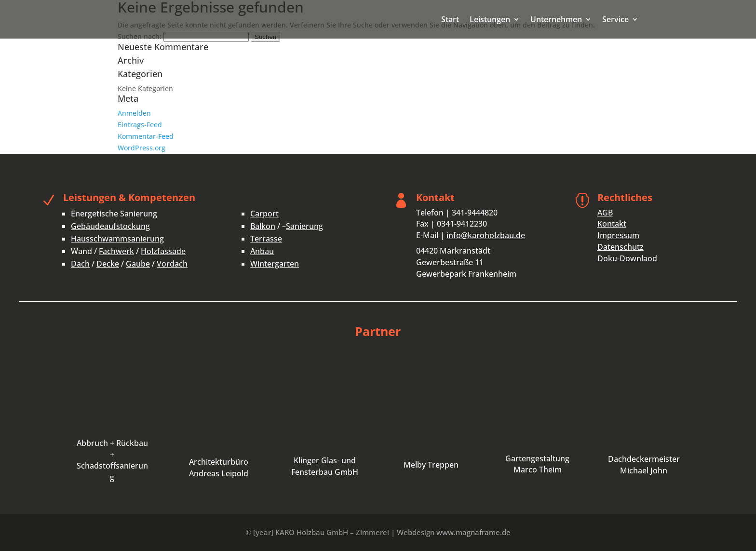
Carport (264, 214)
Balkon (263, 226)
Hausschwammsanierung (117, 239)
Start (450, 20)
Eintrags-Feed (140, 125)
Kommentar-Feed (146, 136)
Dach (80, 264)
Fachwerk (116, 251)
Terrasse (266, 239)
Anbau (262, 251)
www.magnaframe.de (473, 532)
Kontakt (612, 224)
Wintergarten (275, 264)
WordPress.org (142, 148)
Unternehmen (556, 20)
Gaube (138, 264)
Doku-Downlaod (627, 258)
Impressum (618, 235)
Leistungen (490, 20)
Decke (108, 264)
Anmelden (134, 113)
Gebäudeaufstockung (110, 226)
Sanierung (304, 226)
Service (615, 20)
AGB (605, 213)
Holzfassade (163, 251)
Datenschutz (621, 247)
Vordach (172, 264)
